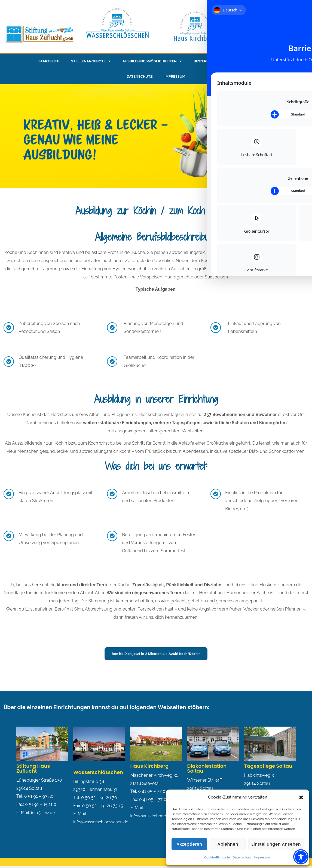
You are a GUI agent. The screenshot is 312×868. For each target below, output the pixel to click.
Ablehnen (228, 844)
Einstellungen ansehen (276, 844)
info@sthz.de (44, 813)
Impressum (263, 857)
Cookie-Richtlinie (217, 857)
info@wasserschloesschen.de (103, 822)
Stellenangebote (91, 61)
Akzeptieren (189, 844)
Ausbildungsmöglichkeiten (152, 61)
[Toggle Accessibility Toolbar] (301, 857)
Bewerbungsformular (216, 61)
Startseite (49, 61)
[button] (301, 797)
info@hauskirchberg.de (153, 816)
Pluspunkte (262, 61)
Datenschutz (242, 857)
